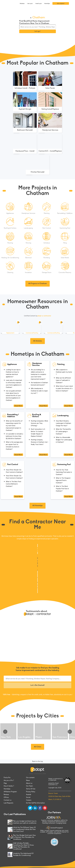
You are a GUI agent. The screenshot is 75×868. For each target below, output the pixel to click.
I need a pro (38, 3)
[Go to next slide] (70, 732)
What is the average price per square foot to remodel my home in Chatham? (14, 446)
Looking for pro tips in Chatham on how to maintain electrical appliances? (13, 373)
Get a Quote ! (61, 3)
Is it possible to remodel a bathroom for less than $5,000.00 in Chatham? (14, 436)
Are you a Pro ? (9, 781)
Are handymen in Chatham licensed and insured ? (39, 384)
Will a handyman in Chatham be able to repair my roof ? (39, 391)
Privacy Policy (31, 792)
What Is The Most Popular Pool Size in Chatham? (62, 489)
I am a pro (30, 3)
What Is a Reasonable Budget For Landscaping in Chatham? (64, 440)
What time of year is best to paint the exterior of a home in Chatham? (64, 388)
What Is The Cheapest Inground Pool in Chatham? (63, 480)
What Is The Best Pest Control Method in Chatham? (14, 484)
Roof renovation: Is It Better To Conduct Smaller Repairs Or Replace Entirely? (38, 433)
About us (29, 783)
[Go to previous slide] (5, 732)
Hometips (47, 3)
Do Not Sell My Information (35, 803)
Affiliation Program (10, 792)
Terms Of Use (31, 789)
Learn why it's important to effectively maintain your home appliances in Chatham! (14, 384)
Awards (29, 795)
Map (5, 783)
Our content (30, 778)
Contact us (8, 800)
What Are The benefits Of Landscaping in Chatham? (63, 431)
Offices (6, 797)
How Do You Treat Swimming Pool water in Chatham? (64, 472)
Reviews (22, 3)
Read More (18, 406)
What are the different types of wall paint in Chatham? (63, 380)
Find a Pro (7, 778)
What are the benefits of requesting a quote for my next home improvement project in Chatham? (14, 426)
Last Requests (8, 803)
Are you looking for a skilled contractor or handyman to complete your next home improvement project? (38, 374)
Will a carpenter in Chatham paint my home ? (64, 372)
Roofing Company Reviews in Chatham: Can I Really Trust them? (39, 442)
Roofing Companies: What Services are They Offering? (39, 423)
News (28, 781)
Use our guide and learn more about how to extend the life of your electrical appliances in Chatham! (13, 395)
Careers (29, 800)
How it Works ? (9, 786)
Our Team (29, 786)
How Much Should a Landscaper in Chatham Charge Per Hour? (63, 423)
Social (28, 797)
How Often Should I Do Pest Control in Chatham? (14, 471)
